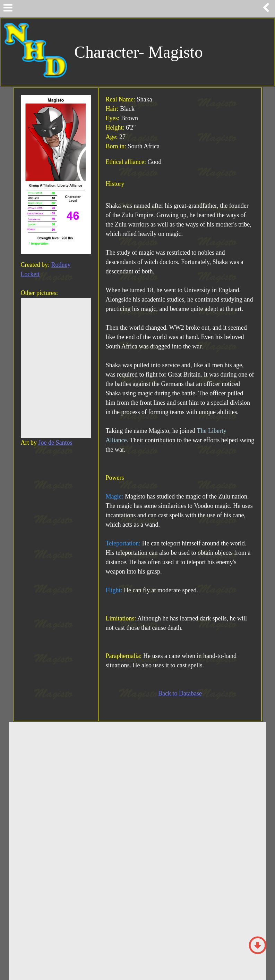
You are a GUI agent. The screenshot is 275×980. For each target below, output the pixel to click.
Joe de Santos (55, 443)
